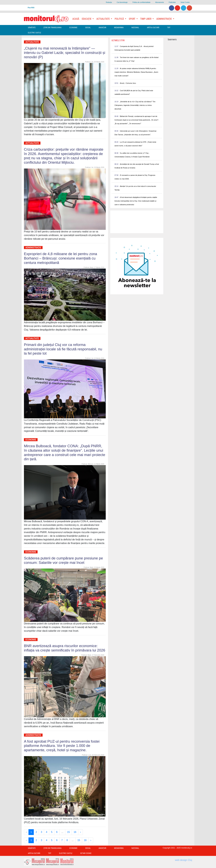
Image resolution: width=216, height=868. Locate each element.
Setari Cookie (185, 2)
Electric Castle (34, 33)
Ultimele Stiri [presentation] (118, 40)
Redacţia (109, 2)
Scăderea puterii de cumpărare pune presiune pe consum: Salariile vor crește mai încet (63, 560)
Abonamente (160, 2)
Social (88, 28)
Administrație (33, 248)
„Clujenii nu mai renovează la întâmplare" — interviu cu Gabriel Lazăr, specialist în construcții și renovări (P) (65, 53)
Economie (73, 28)
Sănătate (32, 28)
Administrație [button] (164, 19)
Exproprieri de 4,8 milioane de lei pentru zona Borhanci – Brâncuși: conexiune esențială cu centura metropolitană (61, 258)
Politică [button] (120, 19)
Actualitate (32, 42)
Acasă (76, 19)
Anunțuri (102, 28)
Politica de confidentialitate (141, 2)
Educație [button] (87, 19)
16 (75, 832)
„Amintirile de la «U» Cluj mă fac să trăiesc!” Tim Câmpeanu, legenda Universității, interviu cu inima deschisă (135, 105)
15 (68, 832)
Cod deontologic (122, 2)
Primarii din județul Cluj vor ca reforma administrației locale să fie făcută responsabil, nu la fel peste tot (63, 349)
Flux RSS (31, 8)
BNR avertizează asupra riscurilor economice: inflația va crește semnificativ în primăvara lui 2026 (65, 648)
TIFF (169, 28)
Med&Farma (119, 28)
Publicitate (172, 2)
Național (135, 28)
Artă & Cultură (153, 28)
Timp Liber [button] (146, 19)
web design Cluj (184, 860)
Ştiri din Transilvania (52, 28)
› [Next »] (81, 832)
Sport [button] (132, 19)
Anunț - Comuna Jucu (128, 83)
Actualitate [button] (103, 19)
